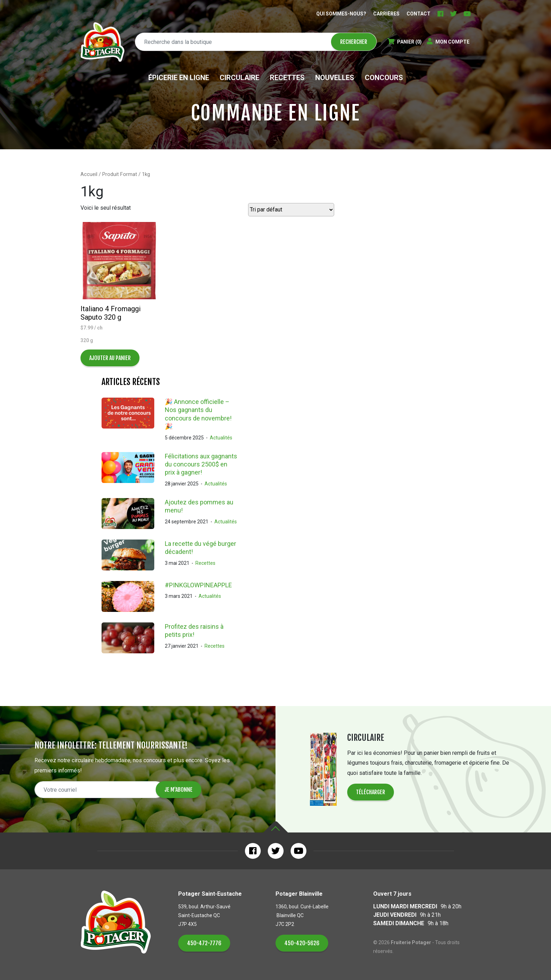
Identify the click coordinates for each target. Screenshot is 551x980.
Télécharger (371, 792)
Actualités (221, 438)
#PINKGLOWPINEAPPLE (198, 585)
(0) (404, 42)
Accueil (89, 174)
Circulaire (239, 78)
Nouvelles (335, 78)
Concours (384, 78)
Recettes (287, 78)
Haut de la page (275, 827)
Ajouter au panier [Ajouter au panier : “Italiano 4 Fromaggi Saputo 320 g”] (110, 358)
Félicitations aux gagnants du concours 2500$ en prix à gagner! (201, 464)
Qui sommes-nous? (341, 14)
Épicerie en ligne (179, 78)
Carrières (386, 14)
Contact (419, 14)
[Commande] (291, 210)
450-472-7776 (204, 943)
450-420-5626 (302, 943)
